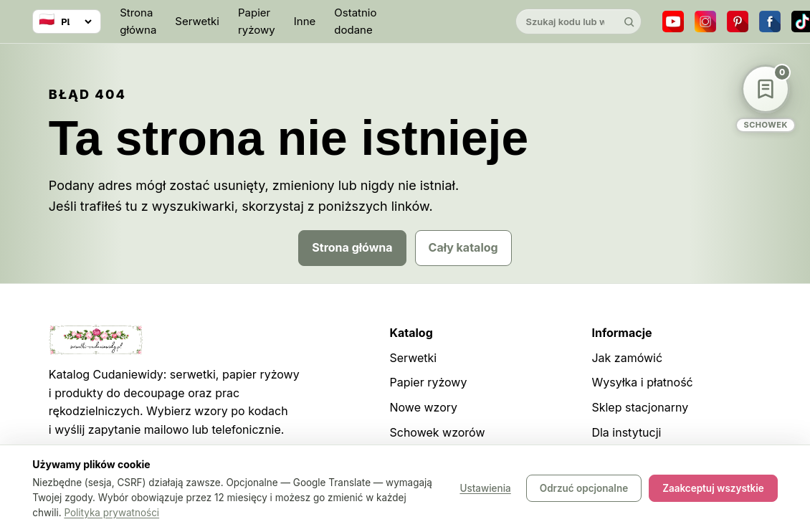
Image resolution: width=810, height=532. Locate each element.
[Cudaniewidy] (446, 22)
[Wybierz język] (67, 22)
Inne (305, 21)
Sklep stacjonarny (640, 407)
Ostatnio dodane (355, 21)
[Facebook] (770, 22)
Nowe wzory (423, 407)
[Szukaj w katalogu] (566, 22)
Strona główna (138, 21)
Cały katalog (463, 247)
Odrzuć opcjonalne (584, 489)
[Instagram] (705, 22)
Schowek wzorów (437, 432)
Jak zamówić (627, 358)
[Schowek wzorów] (766, 99)
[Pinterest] (738, 22)
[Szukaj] (629, 22)
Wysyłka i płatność (642, 382)
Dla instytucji (626, 432)
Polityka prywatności (111, 513)
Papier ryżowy (257, 21)
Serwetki (197, 21)
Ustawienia (485, 489)
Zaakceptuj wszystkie (713, 489)
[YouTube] (673, 22)
